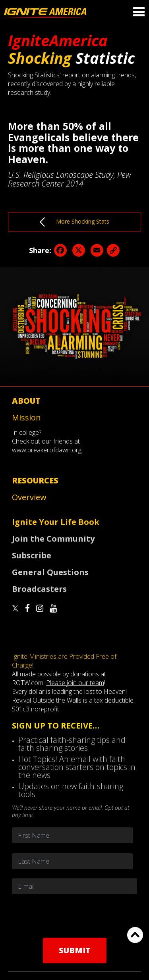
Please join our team (75, 683)
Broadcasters (39, 589)
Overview (29, 497)
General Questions (50, 572)
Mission (26, 417)
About (26, 401)
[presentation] (75, 916)
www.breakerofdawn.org (47, 450)
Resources (35, 480)
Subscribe (32, 555)
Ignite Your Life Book (56, 522)
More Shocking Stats (74, 222)
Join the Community (53, 539)
